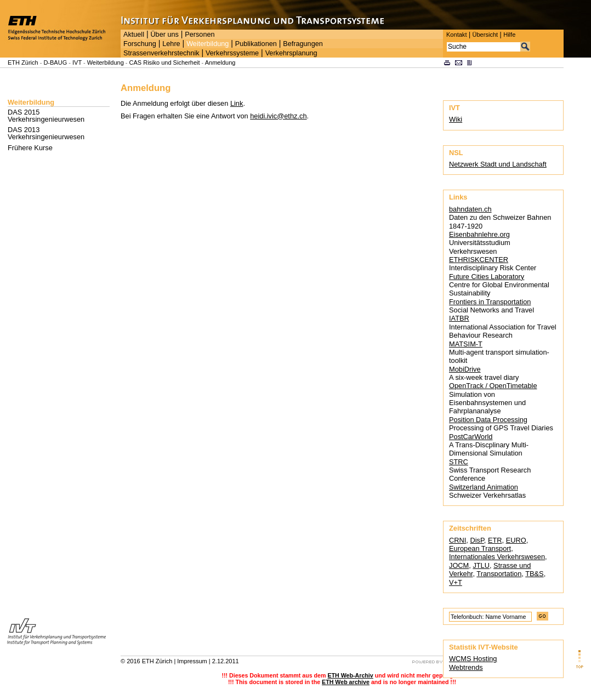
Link (237, 103)
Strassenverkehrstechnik (161, 53)
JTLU (481, 565)
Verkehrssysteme (232, 53)
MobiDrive (465, 369)
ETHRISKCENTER (479, 260)
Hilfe (509, 35)
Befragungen (303, 44)
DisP (477, 540)
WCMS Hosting (473, 659)
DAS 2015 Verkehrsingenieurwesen (46, 116)
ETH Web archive (346, 682)
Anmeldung (220, 62)
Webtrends (466, 667)
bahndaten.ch (470, 209)
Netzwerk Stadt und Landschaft (498, 164)
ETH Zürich (23, 62)
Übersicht (485, 35)
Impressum (192, 661)
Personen (200, 35)
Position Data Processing (488, 420)
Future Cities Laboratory (487, 277)
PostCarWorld (471, 437)
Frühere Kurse (30, 148)
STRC (459, 462)
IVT (77, 62)
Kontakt (456, 35)
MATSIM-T (466, 344)
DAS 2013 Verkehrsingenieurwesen (46, 133)
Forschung (140, 44)
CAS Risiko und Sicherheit (165, 62)
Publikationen (256, 44)
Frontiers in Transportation (490, 302)
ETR (495, 540)
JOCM (459, 565)
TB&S (534, 574)
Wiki (456, 119)
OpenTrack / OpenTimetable (493, 386)
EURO (516, 540)
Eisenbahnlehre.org (479, 234)
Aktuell (134, 35)
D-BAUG (55, 62)
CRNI (458, 540)
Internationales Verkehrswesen (497, 557)
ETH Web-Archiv (350, 675)
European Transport (480, 548)
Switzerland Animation (484, 487)
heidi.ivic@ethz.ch (278, 116)
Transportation (499, 574)
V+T (456, 582)
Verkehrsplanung (291, 53)
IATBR (459, 318)
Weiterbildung (208, 44)
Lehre (171, 44)
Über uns (164, 35)
